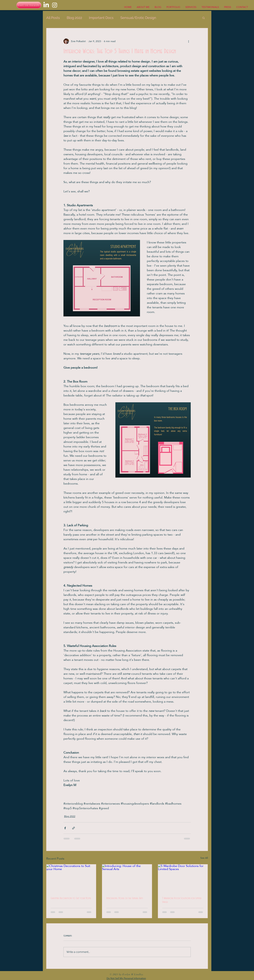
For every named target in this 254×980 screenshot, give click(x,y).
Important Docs (101, 18)
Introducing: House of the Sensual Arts (125, 898)
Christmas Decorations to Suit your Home (71, 898)
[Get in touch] (29, 5)
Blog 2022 (74, 18)
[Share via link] (74, 828)
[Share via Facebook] (65, 828)
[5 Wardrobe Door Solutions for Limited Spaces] (183, 878)
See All (204, 858)
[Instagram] (55, 5)
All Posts (53, 18)
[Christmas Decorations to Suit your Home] (71, 878)
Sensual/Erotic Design (138, 18)
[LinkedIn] (46, 5)
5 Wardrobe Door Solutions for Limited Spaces (182, 900)
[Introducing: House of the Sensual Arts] (127, 878)
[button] (204, 18)
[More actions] (189, 41)
